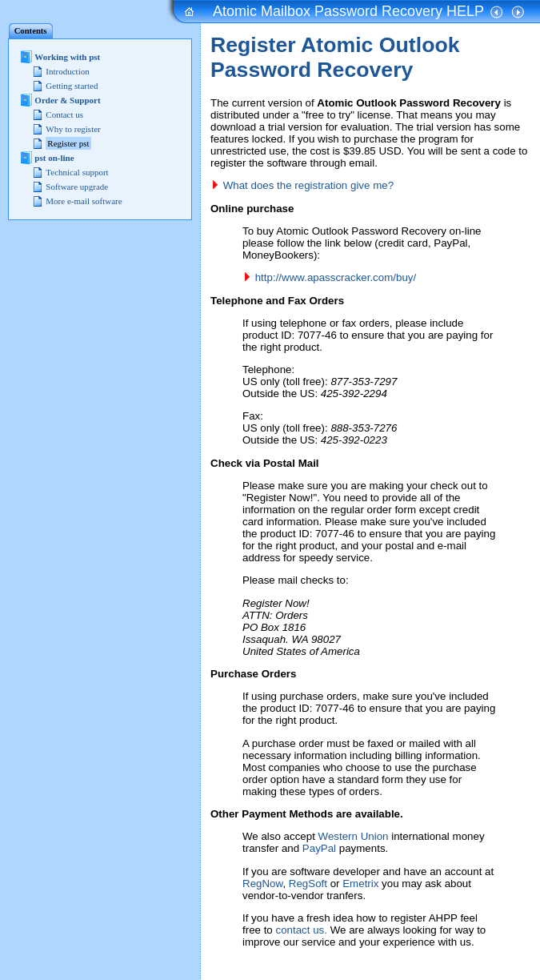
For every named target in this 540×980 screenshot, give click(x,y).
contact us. (302, 930)
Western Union (354, 836)
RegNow (262, 884)
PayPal (319, 848)
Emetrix (360, 884)
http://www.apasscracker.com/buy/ (336, 277)
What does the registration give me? (308, 185)
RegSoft (308, 884)
